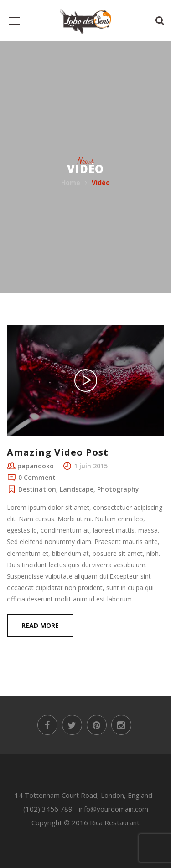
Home (71, 182)
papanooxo (36, 466)
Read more (40, 625)
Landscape (77, 489)
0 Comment (37, 477)
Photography (118, 489)
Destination (37, 489)
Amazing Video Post (58, 452)
